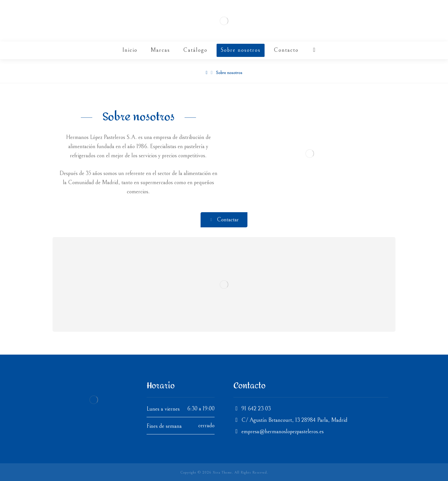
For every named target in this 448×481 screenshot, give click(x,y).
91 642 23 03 (252, 409)
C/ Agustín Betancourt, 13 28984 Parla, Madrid (290, 420)
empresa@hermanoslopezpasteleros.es (279, 432)
